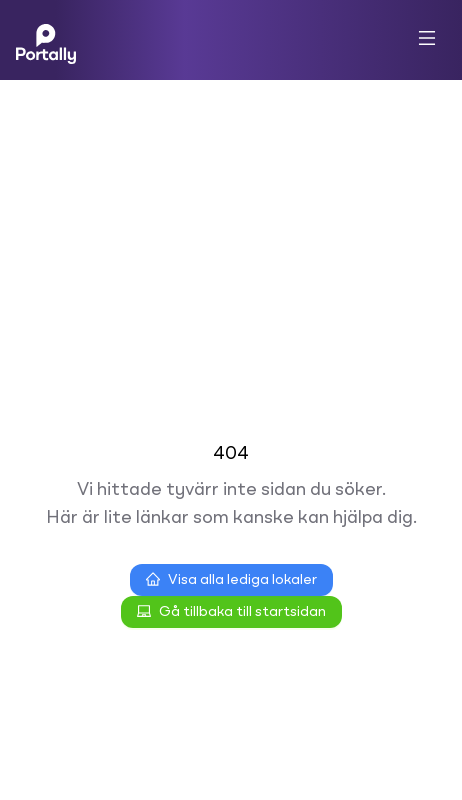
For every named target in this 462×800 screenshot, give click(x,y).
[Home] (46, 40)
